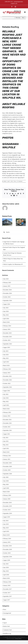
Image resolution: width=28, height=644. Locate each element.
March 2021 (6, 452)
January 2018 (7, 585)
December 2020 (7, 463)
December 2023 (7, 333)
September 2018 (8, 557)
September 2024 (8, 301)
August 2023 (7, 347)
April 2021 (6, 448)
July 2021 (6, 438)
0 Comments (20, 181)
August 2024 (7, 304)
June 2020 (6, 481)
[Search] (4, 232)
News (15, 181)
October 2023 (7, 340)
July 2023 (6, 351)
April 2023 (6, 362)
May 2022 (6, 402)
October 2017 (7, 593)
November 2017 (7, 589)
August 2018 (7, 560)
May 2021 (6, 445)
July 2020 (6, 477)
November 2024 (7, 293)
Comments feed (7, 630)
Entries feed (6, 626)
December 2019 (7, 503)
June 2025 (6, 279)
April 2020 (6, 488)
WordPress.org (7, 634)
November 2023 (7, 337)
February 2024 (7, 326)
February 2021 (7, 456)
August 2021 (7, 434)
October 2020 (7, 470)
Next (23, 18)
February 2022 (7, 412)
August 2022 (7, 391)
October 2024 (7, 297)
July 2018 (6, 564)
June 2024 (6, 311)
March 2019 (6, 535)
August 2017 (7, 600)
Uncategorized (7, 613)
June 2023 (6, 355)
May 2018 (6, 571)
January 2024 (7, 329)
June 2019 (6, 524)
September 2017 (8, 596)
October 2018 (7, 553)
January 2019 (7, 542)
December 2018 (7, 546)
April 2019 (6, 531)
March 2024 (6, 322)
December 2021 (7, 420)
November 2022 (7, 380)
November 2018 (7, 549)
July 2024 (6, 308)
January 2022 (7, 416)
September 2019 (8, 513)
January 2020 (7, 499)
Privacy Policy (18, 639)
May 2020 (6, 484)
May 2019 (6, 528)
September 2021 (8, 430)
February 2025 (7, 283)
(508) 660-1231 (9, 2)
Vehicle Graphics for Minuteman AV (13, 264)
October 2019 (7, 510)
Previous (18, 18)
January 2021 (7, 459)
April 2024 (6, 319)
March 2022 (6, 409)
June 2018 (6, 567)
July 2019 (6, 521)
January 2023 (7, 373)
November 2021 (7, 423)
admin (5, 181)
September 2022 (8, 387)
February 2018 (7, 582)
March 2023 (6, 365)
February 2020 (7, 495)
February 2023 (7, 369)
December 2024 (7, 290)
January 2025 (7, 286)
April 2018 (6, 575)
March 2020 (6, 492)
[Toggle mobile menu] (25, 12)
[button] (3, 222)
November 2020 (7, 466)
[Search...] (14, 232)
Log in (5, 623)
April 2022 (6, 405)
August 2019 (7, 517)
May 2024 (6, 315)
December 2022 (7, 376)
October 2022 (7, 383)
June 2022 (6, 398)
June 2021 (6, 441)
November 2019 (7, 506)
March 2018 (6, 578)
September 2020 (8, 474)
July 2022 (6, 394)
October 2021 (7, 427)
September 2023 (8, 344)
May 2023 (6, 358)
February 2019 (7, 539)
